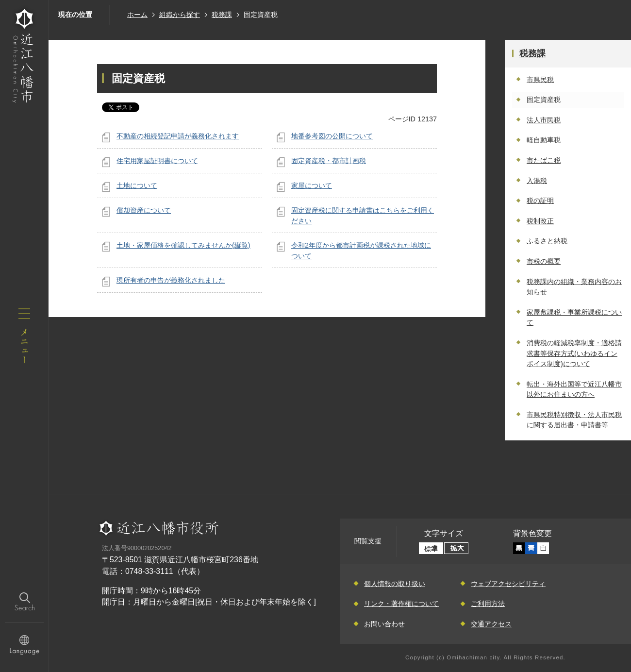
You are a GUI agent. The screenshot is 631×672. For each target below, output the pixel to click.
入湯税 (537, 181)
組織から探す (180, 15)
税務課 (222, 15)
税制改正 (540, 221)
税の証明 (540, 201)
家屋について (312, 185)
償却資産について (144, 210)
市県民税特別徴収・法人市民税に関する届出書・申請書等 (574, 420)
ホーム (137, 15)
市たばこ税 (544, 160)
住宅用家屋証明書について (157, 161)
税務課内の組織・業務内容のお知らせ (574, 287)
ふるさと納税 (547, 241)
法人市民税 (544, 120)
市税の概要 (544, 261)
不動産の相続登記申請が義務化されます (178, 136)
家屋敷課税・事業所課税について (574, 318)
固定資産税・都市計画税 (329, 161)
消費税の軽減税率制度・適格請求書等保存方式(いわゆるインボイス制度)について (574, 353)
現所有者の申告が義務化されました (171, 280)
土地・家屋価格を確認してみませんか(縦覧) (183, 245)
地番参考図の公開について (332, 136)
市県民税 (540, 80)
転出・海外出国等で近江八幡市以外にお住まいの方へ (574, 389)
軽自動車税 (544, 140)
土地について (137, 185)
